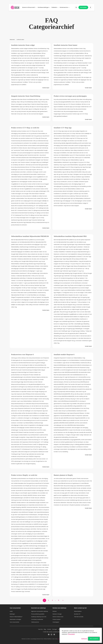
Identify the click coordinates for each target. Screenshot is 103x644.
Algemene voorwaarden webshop (40, 611)
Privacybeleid (71, 634)
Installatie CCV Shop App (63, 128)
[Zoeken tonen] (76, 7)
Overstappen (56, 622)
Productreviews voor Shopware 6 (22, 354)
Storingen (55, 629)
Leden (11, 611)
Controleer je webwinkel (37, 619)
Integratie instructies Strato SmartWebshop (26, 96)
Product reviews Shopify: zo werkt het (24, 475)
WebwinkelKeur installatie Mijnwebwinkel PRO (70, 236)
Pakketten (55, 7)
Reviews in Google (57, 614)
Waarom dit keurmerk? (29, 7)
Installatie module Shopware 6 (64, 354)
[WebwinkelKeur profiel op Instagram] (51, 634)
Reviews (55, 611)
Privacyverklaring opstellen (38, 614)
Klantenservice (64, 7)
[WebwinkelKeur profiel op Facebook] (49, 634)
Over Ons (69, 2)
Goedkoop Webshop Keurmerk (39, 617)
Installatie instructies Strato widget (23, 45)
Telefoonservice (35, 622)
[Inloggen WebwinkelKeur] (90, 7)
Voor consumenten (14, 622)
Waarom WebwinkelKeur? (16, 617)
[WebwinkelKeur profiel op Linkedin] (54, 634)
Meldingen (12, 614)
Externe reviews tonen (58, 617)
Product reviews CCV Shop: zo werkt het (25, 128)
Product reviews (57, 619)
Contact (74, 2)
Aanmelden (83, 7)
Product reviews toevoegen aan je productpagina (70, 96)
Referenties (81, 2)
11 (59, 600)
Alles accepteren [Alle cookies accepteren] (94, 639)
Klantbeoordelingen (44, 7)
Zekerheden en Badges (15, 619)
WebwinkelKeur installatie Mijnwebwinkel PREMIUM (30, 236)
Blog (45, 629)
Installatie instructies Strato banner (66, 45)
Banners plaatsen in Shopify (63, 475)
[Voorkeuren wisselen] (84, 639)
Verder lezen (46, 88)
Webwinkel (12, 40)
